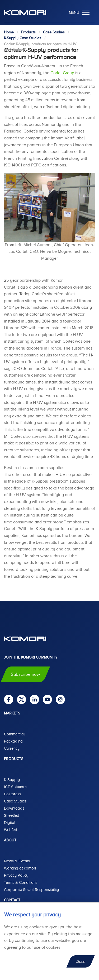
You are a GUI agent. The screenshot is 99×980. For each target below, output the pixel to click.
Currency (12, 748)
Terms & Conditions (21, 882)
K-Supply (12, 780)
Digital (10, 823)
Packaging (13, 741)
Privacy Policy (16, 875)
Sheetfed (12, 815)
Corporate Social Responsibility (31, 890)
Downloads (14, 808)
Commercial (14, 734)
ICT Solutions (16, 787)
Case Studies (15, 801)
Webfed (11, 830)
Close (81, 961)
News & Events (17, 861)
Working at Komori (20, 868)
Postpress (13, 794)
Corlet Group (62, 73)
